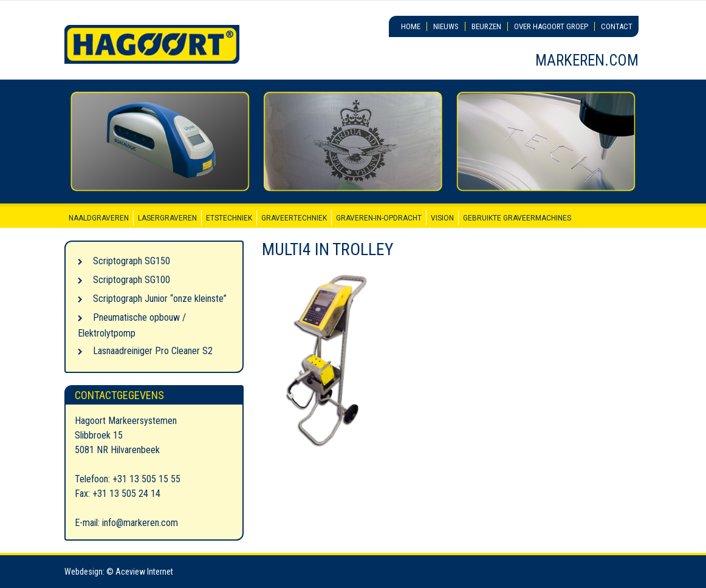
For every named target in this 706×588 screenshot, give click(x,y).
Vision (442, 218)
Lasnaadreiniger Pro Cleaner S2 (153, 351)
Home (411, 26)
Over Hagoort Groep (551, 26)
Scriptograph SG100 (132, 280)
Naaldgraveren (99, 218)
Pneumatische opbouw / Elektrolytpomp (132, 325)
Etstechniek (229, 218)
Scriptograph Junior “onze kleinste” (160, 299)
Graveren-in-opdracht (379, 218)
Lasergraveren (167, 218)
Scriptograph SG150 (132, 261)
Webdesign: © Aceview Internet (119, 572)
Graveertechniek (294, 218)
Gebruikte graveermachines (517, 218)
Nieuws (446, 26)
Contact (617, 26)
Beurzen (486, 26)
